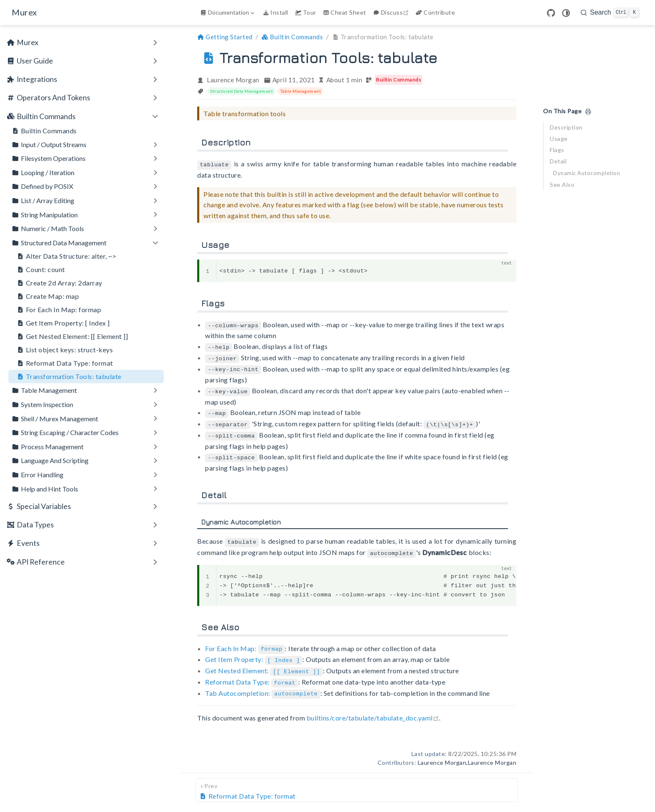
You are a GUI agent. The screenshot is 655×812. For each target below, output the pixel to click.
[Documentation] (228, 13)
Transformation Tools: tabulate (69, 377)
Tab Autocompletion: (263, 685)
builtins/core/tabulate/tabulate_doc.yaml (373, 710)
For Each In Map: (245, 643)
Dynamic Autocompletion (586, 173)
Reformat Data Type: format (65, 363)
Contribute (435, 12)
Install (275, 12)
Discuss (392, 12)
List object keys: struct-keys (65, 350)
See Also (562, 185)
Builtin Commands (44, 131)
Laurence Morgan (233, 80)
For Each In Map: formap (59, 310)
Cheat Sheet (345, 12)
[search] (610, 13)
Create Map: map (48, 296)
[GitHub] (551, 13)
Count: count (41, 270)
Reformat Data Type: (252, 674)
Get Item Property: (254, 653)
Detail (558, 161)
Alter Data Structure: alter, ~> (66, 256)
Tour (306, 12)
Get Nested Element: (264, 664)
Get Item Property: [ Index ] (63, 323)
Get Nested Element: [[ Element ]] (72, 336)
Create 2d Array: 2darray (60, 283)
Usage (559, 139)
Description (566, 127)
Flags (557, 150)
